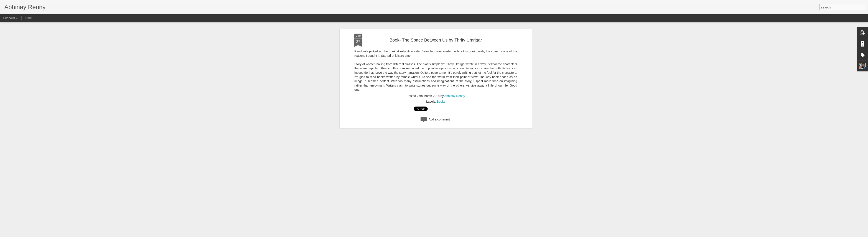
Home (27, 18)
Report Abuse (460, 235)
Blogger (448, 235)
